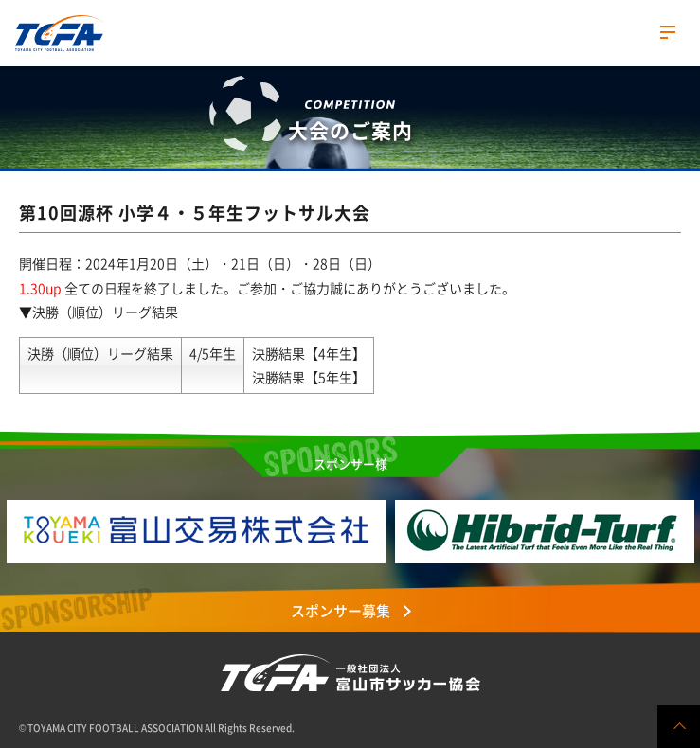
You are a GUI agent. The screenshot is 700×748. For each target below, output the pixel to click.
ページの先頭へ (679, 727)
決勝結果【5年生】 (309, 377)
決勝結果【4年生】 (309, 353)
